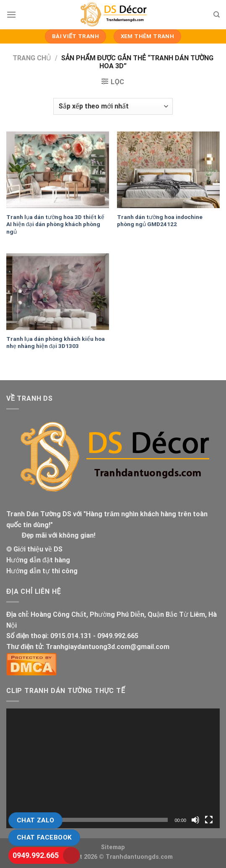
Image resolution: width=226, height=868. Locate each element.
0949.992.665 (36, 855)
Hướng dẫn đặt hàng (38, 560)
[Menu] (11, 14)
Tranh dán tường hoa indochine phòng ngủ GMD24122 (160, 221)
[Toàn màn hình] (209, 820)
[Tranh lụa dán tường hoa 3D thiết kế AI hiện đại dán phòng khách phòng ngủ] (58, 170)
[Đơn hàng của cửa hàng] (113, 106)
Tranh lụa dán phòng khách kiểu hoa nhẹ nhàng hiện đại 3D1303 (56, 343)
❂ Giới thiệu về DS (34, 549)
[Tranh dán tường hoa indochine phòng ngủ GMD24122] (168, 170)
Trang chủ (32, 58)
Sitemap (113, 847)
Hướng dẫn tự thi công (42, 571)
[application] (113, 768)
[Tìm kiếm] (217, 15)
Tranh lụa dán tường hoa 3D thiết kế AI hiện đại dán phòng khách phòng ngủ (55, 224)
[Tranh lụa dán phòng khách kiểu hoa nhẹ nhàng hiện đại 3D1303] (58, 292)
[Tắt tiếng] (195, 820)
